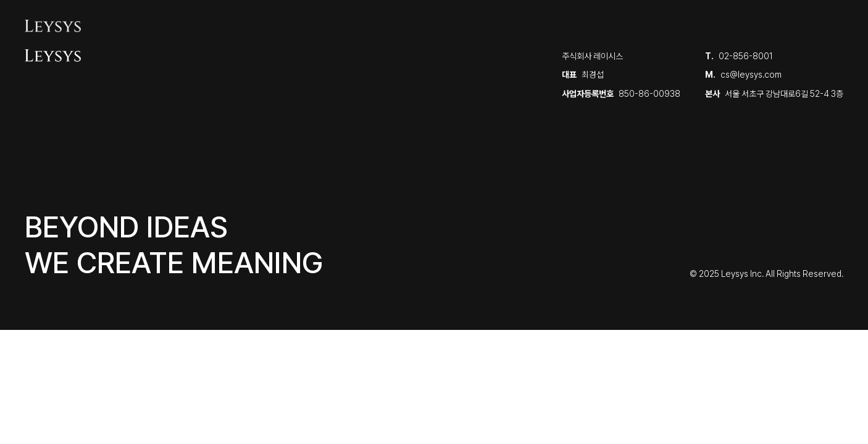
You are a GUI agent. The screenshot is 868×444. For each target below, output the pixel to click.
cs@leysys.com (751, 75)
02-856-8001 (746, 56)
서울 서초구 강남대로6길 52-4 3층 (784, 94)
